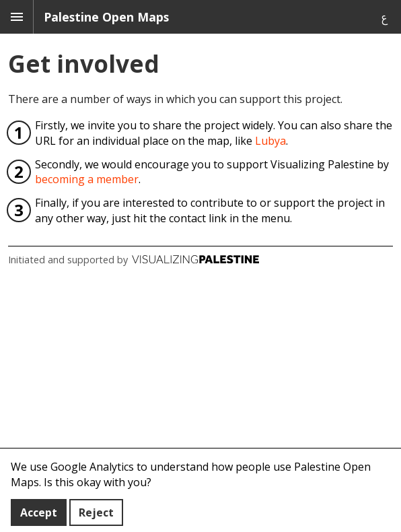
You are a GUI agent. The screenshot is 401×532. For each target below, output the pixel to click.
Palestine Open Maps (106, 17)
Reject (96, 512)
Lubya (270, 141)
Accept (39, 512)
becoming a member (87, 179)
